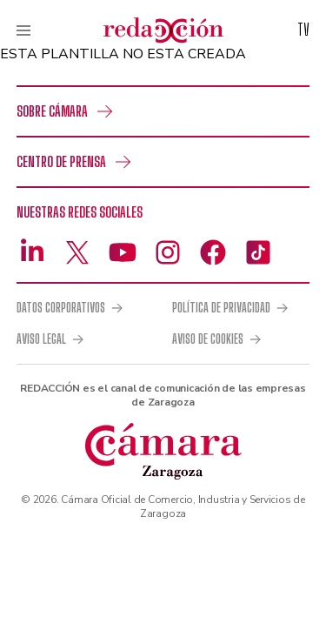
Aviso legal (41, 339)
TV (303, 30)
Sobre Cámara (52, 111)
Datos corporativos (61, 308)
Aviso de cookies (208, 339)
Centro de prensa (61, 161)
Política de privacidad (221, 308)
